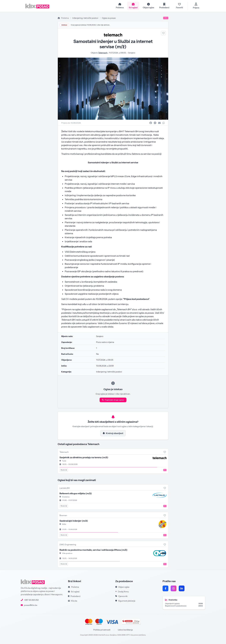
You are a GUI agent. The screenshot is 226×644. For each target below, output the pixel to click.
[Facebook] (165, 589)
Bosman (63, 516)
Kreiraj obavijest (113, 433)
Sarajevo (132, 53)
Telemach (102, 53)
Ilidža (64, 524)
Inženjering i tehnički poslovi (85, 18)
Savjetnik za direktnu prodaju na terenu (84, 458)
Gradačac (66, 497)
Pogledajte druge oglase (113, 400)
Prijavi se (64, 470)
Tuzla (64, 461)
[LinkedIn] (182, 589)
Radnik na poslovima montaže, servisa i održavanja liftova (93, 550)
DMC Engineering (68, 545)
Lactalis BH (65, 488)
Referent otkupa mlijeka (76, 494)
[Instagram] (174, 589)
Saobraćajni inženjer (74, 521)
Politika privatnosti (102, 630)
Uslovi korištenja (125, 630)
